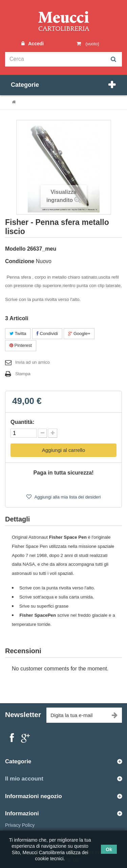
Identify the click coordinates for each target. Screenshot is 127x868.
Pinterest (21, 345)
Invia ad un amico (33, 362)
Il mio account (24, 779)
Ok (109, 849)
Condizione (20, 261)
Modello (15, 249)
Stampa (23, 374)
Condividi (47, 334)
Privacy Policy (20, 825)
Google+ (79, 334)
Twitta (18, 334)
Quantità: (22, 422)
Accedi (35, 44)
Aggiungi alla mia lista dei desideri (67, 497)
